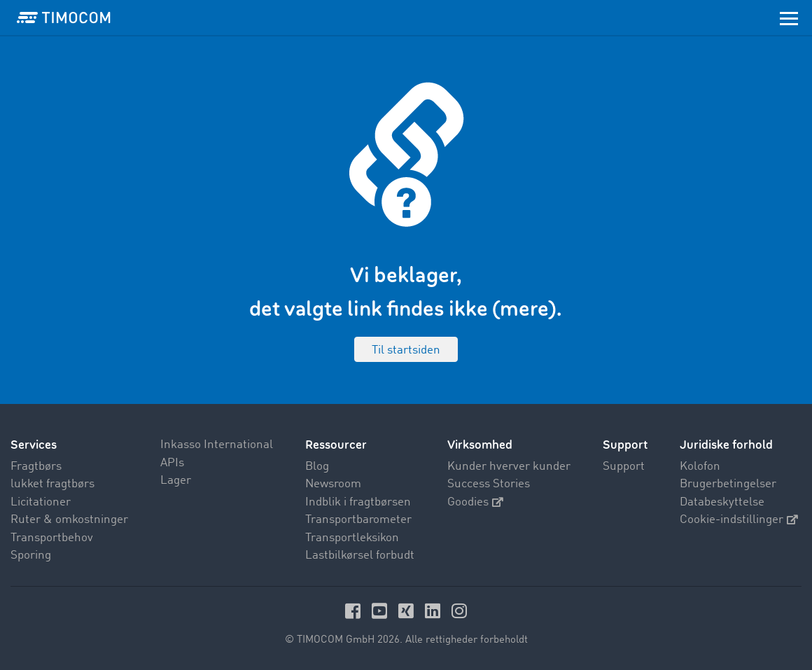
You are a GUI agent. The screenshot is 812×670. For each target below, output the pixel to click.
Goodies (475, 502)
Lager (176, 481)
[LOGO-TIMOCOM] (64, 18)
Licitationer (41, 502)
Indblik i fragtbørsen (358, 502)
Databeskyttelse (722, 502)
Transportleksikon (352, 538)
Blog (317, 467)
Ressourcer (336, 445)
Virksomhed (480, 445)
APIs (172, 463)
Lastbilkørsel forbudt (360, 556)
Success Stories (489, 484)
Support (624, 467)
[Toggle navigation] (789, 18)
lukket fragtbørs (52, 484)
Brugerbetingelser (728, 484)
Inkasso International (217, 445)
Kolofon (700, 467)
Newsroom (333, 484)
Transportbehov (52, 538)
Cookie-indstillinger (739, 520)
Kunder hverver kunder (509, 467)
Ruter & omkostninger (69, 520)
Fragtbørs (36, 467)
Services (34, 445)
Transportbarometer (358, 520)
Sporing (31, 556)
